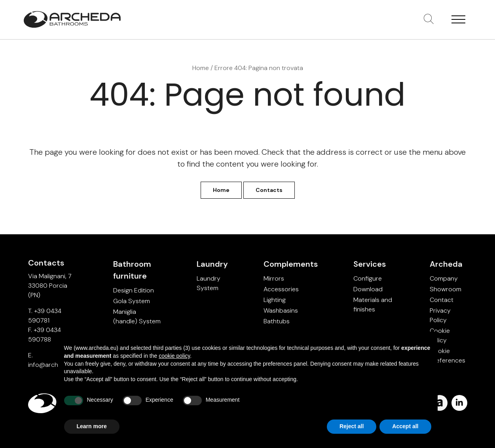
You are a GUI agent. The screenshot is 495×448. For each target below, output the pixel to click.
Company (444, 278)
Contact (442, 300)
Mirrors (274, 278)
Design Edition (134, 290)
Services (370, 264)
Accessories (281, 289)
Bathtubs (277, 321)
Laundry (212, 264)
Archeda (446, 264)
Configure (368, 278)
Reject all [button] (352, 426)
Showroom (446, 289)
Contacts (269, 190)
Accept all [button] (405, 426)
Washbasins (281, 310)
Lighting (275, 300)
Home (201, 68)
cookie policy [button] (174, 356)
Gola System (132, 301)
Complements (291, 264)
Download (368, 289)
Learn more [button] (92, 426)
